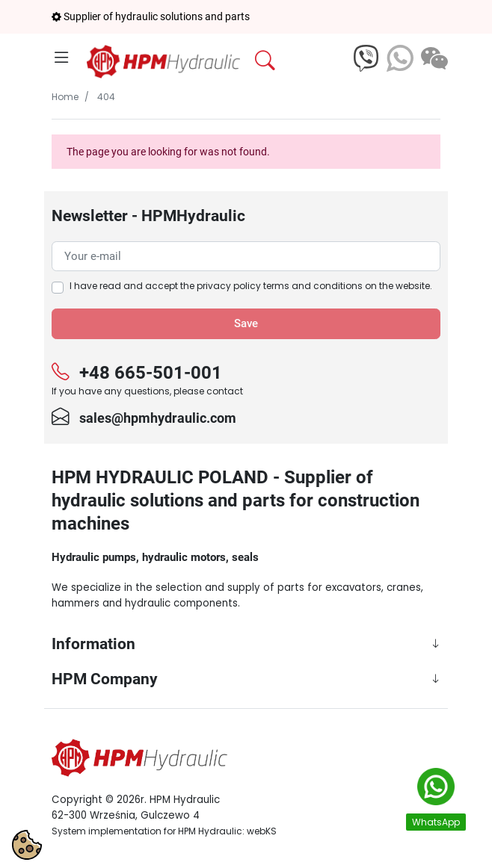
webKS (262, 831)
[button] (300, 61)
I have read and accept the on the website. (251, 286)
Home (65, 97)
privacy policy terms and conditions (280, 286)
